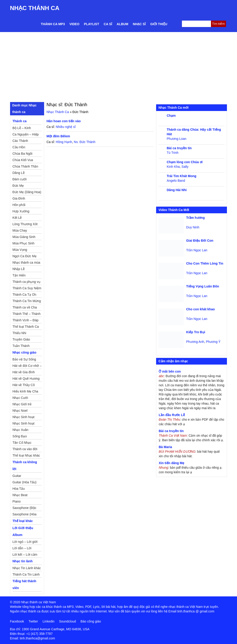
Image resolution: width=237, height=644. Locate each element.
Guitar (17, 476)
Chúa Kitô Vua (23, 160)
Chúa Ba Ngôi (23, 154)
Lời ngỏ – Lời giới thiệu (25, 542)
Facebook (17, 621)
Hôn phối (19, 205)
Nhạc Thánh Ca (35, 8)
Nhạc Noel (20, 411)
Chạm (171, 116)
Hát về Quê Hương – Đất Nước (26, 379)
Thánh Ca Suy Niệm (27, 288)
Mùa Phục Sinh (24, 243)
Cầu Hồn (19, 147)
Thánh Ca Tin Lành (26, 574)
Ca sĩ (108, 24)
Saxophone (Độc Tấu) (25, 509)
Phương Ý (213, 342)
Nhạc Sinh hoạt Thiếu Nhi (24, 424)
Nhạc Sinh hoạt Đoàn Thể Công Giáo (24, 418)
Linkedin (48, 621)
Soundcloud (67, 621)
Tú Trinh (172, 153)
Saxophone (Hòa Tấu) (25, 515)
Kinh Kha (173, 167)
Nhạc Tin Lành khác (27, 568)
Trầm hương (195, 218)
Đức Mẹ (18, 186)
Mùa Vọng (20, 250)
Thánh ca (20, 121)
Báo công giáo (91, 621)
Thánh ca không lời (25, 465)
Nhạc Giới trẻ (22, 404)
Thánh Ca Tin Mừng (27, 301)
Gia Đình (19, 198)
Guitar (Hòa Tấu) (25, 482)
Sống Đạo (20, 436)
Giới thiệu (159, 24)
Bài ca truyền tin (179, 148)
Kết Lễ (17, 218)
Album (123, 24)
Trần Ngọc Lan (197, 250)
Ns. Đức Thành (85, 142)
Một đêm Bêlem (58, 136)
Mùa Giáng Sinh (24, 237)
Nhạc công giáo (24, 352)
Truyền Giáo (21, 339)
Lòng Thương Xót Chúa (25, 225)
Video (75, 24)
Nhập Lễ (19, 269)
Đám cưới (20, 179)
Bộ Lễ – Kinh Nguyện (22, 129)
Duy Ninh (193, 227)
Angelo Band (176, 181)
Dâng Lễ (19, 173)
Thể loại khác (23, 521)
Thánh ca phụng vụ (27, 282)
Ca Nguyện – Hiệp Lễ (26, 135)
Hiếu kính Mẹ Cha (25, 391)
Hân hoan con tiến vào (64, 121)
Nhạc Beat (20, 495)
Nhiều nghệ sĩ (66, 127)
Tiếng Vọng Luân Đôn (202, 286)
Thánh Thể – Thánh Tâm (27, 314)
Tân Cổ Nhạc (22, 443)
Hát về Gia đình (24, 372)
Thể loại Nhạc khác (26, 455)
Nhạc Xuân (20, 430)
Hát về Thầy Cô (24, 385)
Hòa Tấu (19, 489)
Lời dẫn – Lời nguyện (22, 549)
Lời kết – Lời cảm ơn (25, 555)
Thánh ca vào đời (25, 449)
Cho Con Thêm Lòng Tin (205, 263)
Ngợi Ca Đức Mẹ (25, 256)
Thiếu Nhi (19, 333)
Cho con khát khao (200, 309)
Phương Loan (176, 139)
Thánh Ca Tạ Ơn (24, 295)
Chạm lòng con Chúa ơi (185, 162)
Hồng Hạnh (64, 142)
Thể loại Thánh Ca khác (26, 327)
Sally (185, 167)
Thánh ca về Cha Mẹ (25, 308)
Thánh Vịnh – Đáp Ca (26, 321)
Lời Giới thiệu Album (23, 531)
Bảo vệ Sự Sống (24, 359)
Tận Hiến (19, 275)
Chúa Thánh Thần (25, 166)
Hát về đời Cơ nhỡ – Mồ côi (27, 366)
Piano (17, 501)
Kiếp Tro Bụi (196, 332)
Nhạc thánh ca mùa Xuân (27, 263)
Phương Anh (195, 342)
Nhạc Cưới (20, 398)
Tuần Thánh (21, 346)
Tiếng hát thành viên (24, 584)
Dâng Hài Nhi (177, 190)
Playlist (91, 24)
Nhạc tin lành (23, 561)
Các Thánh (20, 141)
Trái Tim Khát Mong (181, 176)
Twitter (33, 621)
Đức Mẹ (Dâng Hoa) (27, 192)
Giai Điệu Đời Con (200, 241)
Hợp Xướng (21, 211)
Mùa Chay (20, 230)
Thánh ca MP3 (53, 24)
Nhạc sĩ (139, 24)
